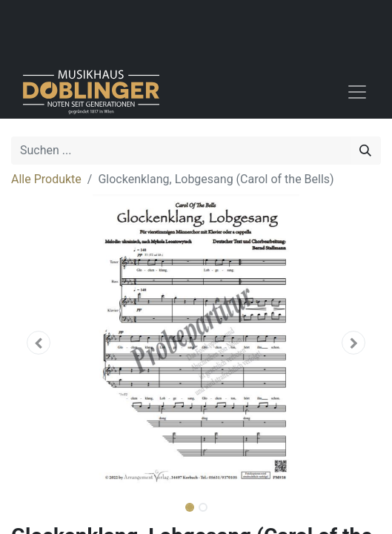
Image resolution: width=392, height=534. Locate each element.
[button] (39, 343)
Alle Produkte (46, 179)
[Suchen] (365, 151)
